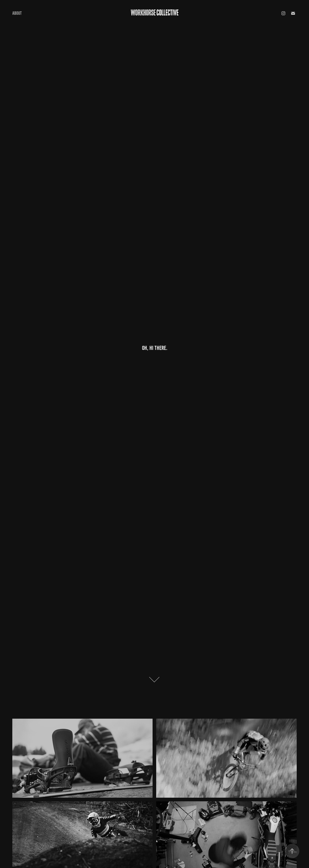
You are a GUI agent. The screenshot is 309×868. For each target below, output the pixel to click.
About (17, 13)
